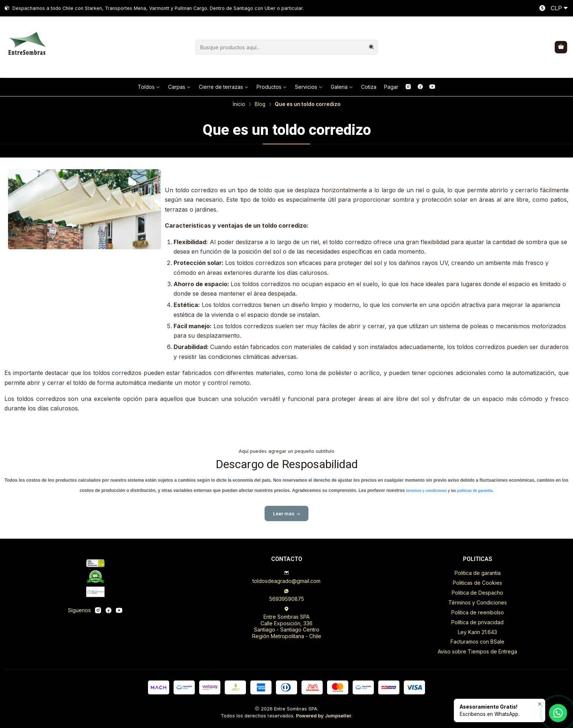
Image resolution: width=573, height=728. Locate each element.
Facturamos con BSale (477, 642)
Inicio (239, 105)
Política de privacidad (477, 622)
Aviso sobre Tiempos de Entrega (477, 651)
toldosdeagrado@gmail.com (286, 577)
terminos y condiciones (427, 495)
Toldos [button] (149, 87)
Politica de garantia (478, 573)
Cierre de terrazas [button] (224, 87)
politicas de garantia (475, 495)
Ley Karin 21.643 (477, 632)
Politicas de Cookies (477, 583)
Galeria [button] (342, 87)
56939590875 (287, 595)
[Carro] (561, 47)
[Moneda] (552, 8)
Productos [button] (272, 87)
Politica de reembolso (478, 612)
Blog (260, 105)
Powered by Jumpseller (324, 716)
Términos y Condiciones (478, 602)
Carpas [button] (180, 87)
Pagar (391, 87)
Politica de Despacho (477, 593)
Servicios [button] (309, 87)
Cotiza (369, 87)
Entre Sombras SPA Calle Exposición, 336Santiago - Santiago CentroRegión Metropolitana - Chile (287, 623)
